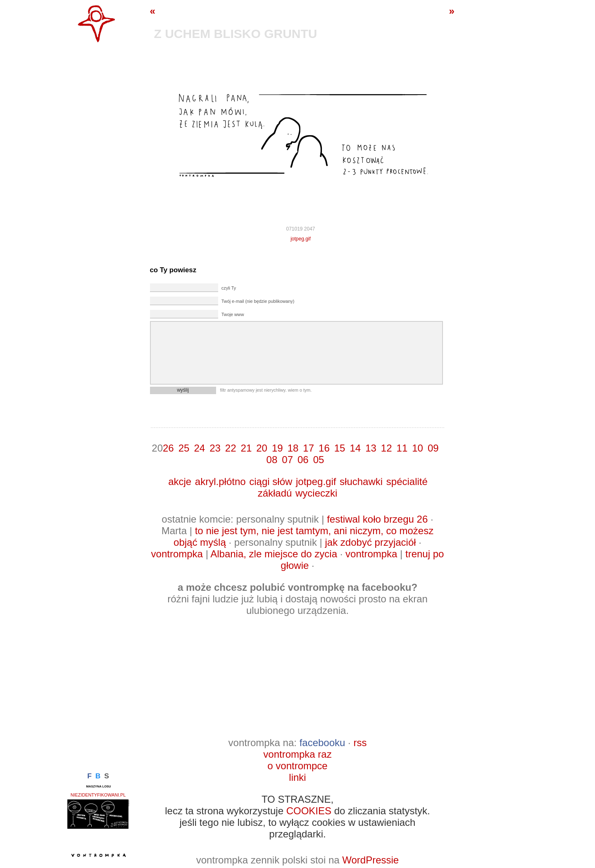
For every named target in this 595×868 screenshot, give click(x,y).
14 (355, 448)
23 (215, 448)
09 (433, 448)
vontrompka (177, 554)
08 (272, 460)
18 (293, 448)
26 (168, 448)
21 (246, 448)
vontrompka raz (297, 754)
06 (303, 460)
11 (402, 448)
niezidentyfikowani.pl (98, 795)
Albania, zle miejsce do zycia (274, 554)
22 (231, 448)
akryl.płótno (220, 482)
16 (324, 448)
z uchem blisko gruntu (236, 34)
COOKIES (309, 811)
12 (387, 448)
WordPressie (370, 860)
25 (184, 448)
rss (360, 743)
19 (277, 448)
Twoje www (233, 314)
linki (297, 777)
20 (262, 448)
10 (418, 448)
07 (287, 460)
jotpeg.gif (301, 239)
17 (308, 448)
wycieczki (316, 493)
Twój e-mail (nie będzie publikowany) (258, 301)
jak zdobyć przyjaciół (370, 542)
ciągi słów (271, 482)
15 (340, 448)
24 (199, 448)
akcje (180, 482)
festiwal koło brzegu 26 (377, 519)
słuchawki (361, 482)
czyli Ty (229, 288)
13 (371, 448)
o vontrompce (297, 766)
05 (319, 460)
